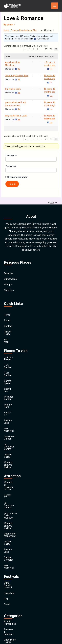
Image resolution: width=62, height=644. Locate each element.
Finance (8, 580)
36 (51, 49)
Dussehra (9, 512)
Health (7, 591)
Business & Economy (15, 546)
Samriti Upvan (11, 369)
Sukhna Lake (11, 397)
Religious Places (12, 352)
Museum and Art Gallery (17, 425)
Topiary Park (10, 386)
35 (46, 49)
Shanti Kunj (10, 375)
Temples (9, 274)
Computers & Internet (15, 563)
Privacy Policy (11, 332)
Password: (11, 166)
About (7, 320)
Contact (8, 326)
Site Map (9, 337)
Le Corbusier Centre (14, 414)
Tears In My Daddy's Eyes (17, 76)
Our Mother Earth (13, 89)
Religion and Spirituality (16, 603)
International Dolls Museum (18, 458)
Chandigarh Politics (14, 552)
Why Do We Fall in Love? (16, 116)
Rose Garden (11, 364)
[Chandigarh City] (12, 6)
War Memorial (11, 403)
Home (6, 30)
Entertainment (12, 574)
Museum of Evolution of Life (19, 441)
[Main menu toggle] (55, 6)
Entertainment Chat (28, 30)
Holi (6, 518)
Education (9, 569)
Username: (11, 155)
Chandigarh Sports (14, 558)
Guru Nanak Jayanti (14, 507)
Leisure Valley (11, 420)
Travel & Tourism (13, 619)
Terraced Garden (13, 381)
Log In (12, 184)
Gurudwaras (10, 279)
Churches (9, 290)
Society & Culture (13, 608)
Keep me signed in (18, 177)
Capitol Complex (12, 486)
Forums (14, 30)
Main (7, 625)
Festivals (9, 614)
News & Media (11, 597)
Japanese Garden (13, 409)
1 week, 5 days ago (22, 39)
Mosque (8, 285)
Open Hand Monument (16, 469)
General (8, 586)
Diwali (7, 523)
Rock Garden (11, 358)
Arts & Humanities (13, 541)
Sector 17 (9, 392)
